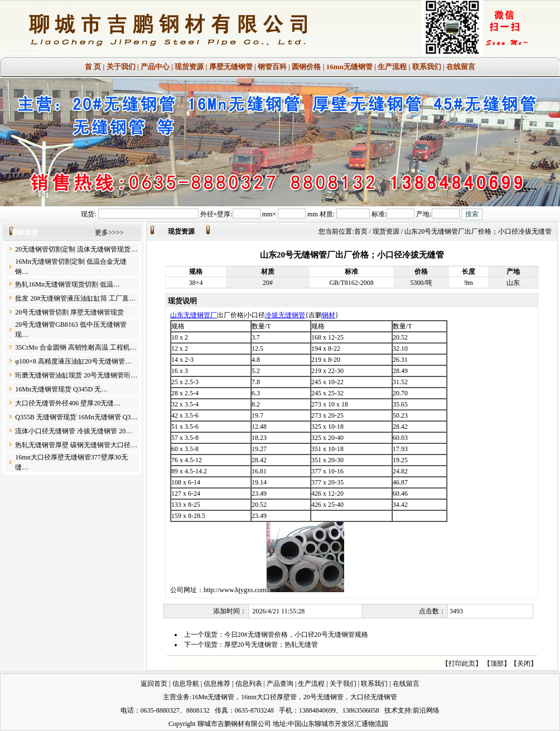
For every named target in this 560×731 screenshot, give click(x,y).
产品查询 (280, 684)
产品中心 (155, 67)
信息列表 (249, 684)
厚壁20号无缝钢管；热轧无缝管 (271, 645)
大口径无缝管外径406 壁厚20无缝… (68, 403)
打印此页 (462, 664)
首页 (361, 231)
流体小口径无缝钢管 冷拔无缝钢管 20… (74, 431)
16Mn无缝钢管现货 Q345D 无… (61, 389)
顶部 (497, 664)
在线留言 (461, 67)
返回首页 (154, 684)
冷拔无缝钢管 (285, 315)
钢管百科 (272, 67)
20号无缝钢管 (324, 697)
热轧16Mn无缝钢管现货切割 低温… (67, 284)
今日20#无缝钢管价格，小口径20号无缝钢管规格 (296, 635)
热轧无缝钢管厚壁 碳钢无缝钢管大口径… (76, 445)
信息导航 (186, 684)
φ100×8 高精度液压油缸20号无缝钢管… (73, 361)
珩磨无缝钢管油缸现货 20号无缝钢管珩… (76, 375)
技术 (391, 710)
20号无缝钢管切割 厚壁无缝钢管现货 (69, 312)
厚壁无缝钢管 (231, 67)
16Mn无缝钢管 (213, 697)
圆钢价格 (306, 67)
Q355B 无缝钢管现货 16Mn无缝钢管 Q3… (76, 417)
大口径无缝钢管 (374, 697)
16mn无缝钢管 (349, 67)
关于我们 (121, 67)
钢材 (329, 315)
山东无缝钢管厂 (194, 315)
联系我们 (427, 67)
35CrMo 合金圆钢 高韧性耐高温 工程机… (76, 347)
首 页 (93, 67)
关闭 (524, 664)
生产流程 (392, 67)
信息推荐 (217, 684)
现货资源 (189, 67)
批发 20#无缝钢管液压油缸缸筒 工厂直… (75, 298)
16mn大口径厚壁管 (269, 697)
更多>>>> (109, 233)
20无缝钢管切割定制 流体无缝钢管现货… (76, 249)
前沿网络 (426, 710)
